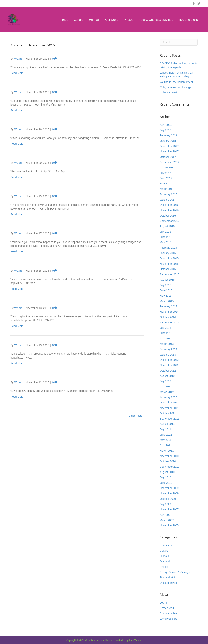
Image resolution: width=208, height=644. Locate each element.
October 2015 (168, 269)
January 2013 (168, 355)
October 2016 (168, 216)
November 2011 (169, 408)
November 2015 (169, 264)
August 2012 (167, 376)
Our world (112, 20)
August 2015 (167, 280)
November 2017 (169, 151)
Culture (79, 20)
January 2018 (168, 141)
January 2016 (168, 253)
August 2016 (167, 226)
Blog (65, 20)
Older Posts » (137, 416)
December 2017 (169, 146)
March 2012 (167, 392)
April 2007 (166, 515)
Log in (163, 603)
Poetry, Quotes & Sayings (156, 20)
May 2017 (165, 184)
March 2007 (167, 520)
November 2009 (169, 493)
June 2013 (166, 333)
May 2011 (165, 440)
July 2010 (165, 477)
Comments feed (169, 613)
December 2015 (169, 258)
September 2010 (169, 467)
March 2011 (167, 451)
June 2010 (166, 483)
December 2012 (169, 360)
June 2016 (166, 237)
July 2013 (165, 328)
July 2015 (165, 285)
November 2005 (169, 525)
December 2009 (169, 488)
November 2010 (169, 456)
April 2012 (166, 386)
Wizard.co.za (91, 640)
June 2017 (166, 178)
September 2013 (169, 322)
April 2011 (166, 445)
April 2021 (166, 125)
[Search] (179, 42)
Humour (94, 20)
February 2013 (168, 349)
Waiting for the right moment (176, 82)
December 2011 (169, 403)
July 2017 (165, 173)
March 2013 (167, 344)
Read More (17, 73)
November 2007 (169, 509)
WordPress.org (168, 619)
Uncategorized (168, 583)
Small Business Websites (113, 640)
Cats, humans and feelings (175, 87)
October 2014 (168, 317)
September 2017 (169, 162)
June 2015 (166, 290)
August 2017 (167, 167)
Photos (129, 20)
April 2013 (166, 339)
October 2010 (168, 461)
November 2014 (169, 312)
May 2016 (165, 242)
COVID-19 (166, 545)
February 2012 (168, 397)
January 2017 (168, 200)
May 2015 (165, 296)
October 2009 (168, 499)
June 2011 (166, 435)
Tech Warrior (135, 640)
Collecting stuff (168, 93)
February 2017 (168, 194)
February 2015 (168, 306)
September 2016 (169, 221)
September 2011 (169, 419)
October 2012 (168, 371)
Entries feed (167, 608)
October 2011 (168, 413)
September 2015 (169, 274)
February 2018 (168, 135)
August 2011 (167, 424)
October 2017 (168, 157)
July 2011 (165, 429)
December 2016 (169, 205)
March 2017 (167, 189)
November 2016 (169, 210)
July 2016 (165, 232)
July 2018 (165, 130)
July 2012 (165, 381)
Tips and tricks (188, 20)
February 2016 (168, 248)
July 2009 (165, 504)
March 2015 (167, 301)
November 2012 (169, 365)
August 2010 (167, 472)
